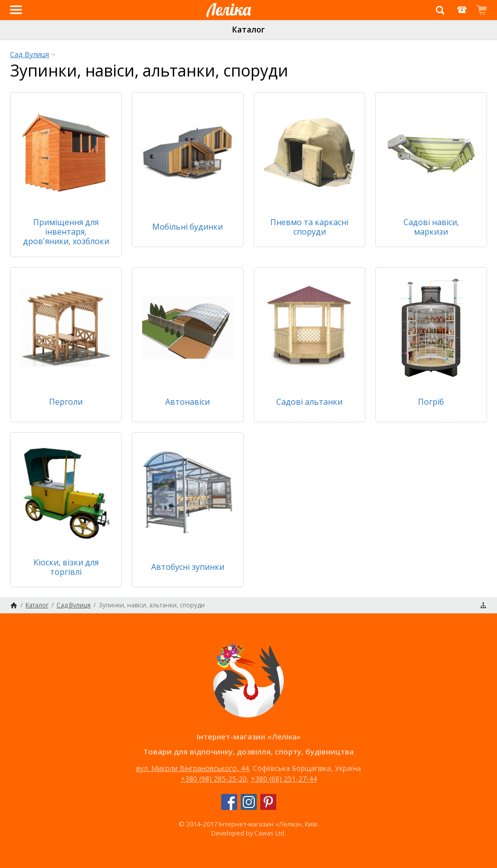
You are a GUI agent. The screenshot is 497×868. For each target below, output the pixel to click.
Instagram (249, 802)
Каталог (248, 30)
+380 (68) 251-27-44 (284, 779)
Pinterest (268, 802)
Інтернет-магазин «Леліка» (225, 20)
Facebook (229, 802)
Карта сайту (483, 605)
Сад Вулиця (30, 54)
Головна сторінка (14, 605)
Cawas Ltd (269, 833)
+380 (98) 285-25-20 (214, 779)
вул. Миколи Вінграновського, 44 (192, 768)
